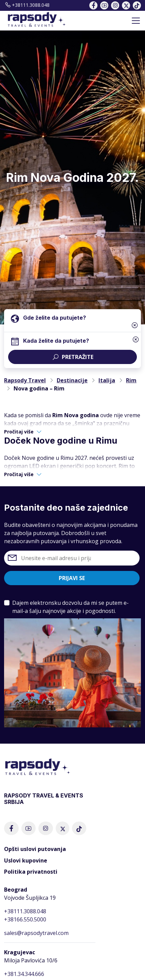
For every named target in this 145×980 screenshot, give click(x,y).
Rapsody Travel (25, 380)
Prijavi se (72, 578)
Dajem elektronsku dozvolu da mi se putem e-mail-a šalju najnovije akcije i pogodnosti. (70, 607)
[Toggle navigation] (136, 21)
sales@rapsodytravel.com (36, 933)
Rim (131, 380)
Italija (107, 380)
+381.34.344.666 (24, 974)
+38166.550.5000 (25, 919)
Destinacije (72, 380)
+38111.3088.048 (27, 5)
